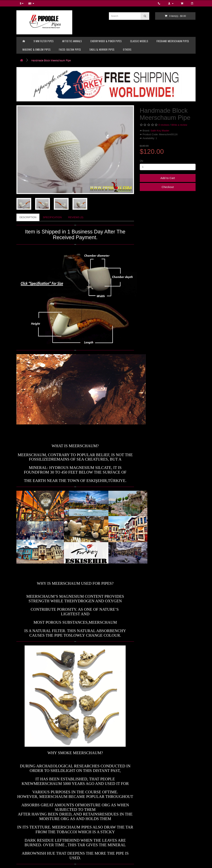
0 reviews (164, 125)
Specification (52, 217)
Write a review (179, 125)
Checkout (168, 187)
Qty (142, 161)
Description (28, 217)
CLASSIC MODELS (139, 41)
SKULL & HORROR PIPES (102, 49)
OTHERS (127, 49)
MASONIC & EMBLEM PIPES (37, 49)
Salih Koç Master (160, 131)
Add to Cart (168, 178)
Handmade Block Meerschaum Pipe (51, 60)
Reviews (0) (76, 217)
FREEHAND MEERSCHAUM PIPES (173, 41)
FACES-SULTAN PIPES (70, 49)
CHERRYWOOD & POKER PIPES (106, 41)
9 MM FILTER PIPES (44, 41)
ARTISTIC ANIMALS (72, 41)
